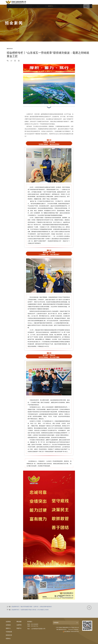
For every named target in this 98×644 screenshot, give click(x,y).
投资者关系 (68, 2)
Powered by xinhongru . (74, 629)
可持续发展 (59, 2)
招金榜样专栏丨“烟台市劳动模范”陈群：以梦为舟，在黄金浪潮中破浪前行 (32, 607)
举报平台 (19, 628)
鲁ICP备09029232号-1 (62, 629)
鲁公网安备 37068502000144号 (71, 631)
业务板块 (43, 2)
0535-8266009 (35, 624)
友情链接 (56, 623)
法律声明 (19, 625)
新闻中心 (51, 3)
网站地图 (19, 622)
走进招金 (35, 2)
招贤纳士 (77, 2)
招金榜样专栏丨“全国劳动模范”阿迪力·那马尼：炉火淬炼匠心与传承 (30, 610)
